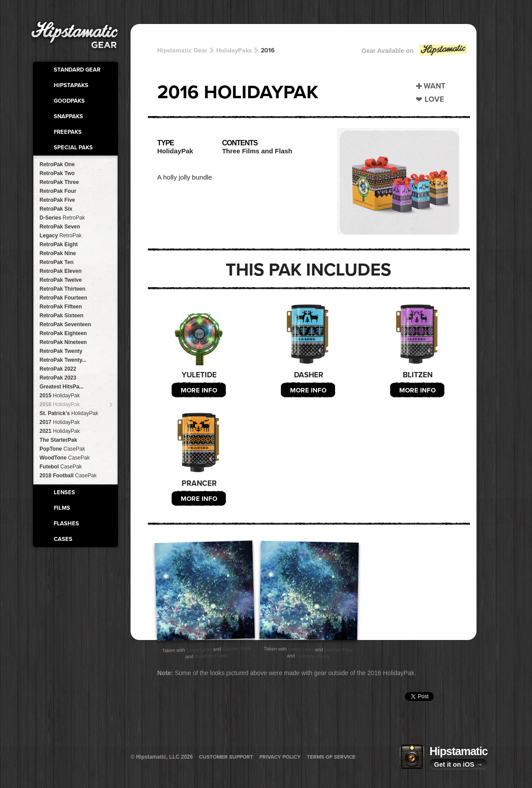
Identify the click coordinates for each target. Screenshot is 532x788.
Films (62, 508)
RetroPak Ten (56, 262)
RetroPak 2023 (58, 378)
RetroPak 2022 (58, 369)
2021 (60, 431)
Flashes (66, 524)
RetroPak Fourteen (63, 298)
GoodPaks (69, 101)
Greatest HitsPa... (62, 387)
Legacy (61, 236)
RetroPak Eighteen (63, 333)
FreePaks (68, 132)
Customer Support (226, 757)
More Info (199, 390)
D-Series (62, 218)
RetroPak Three (59, 182)
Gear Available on (415, 53)
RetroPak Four (58, 191)
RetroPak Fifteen (61, 307)
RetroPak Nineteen (63, 342)
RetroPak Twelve (61, 280)
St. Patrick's (69, 413)
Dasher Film (236, 648)
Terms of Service (331, 757)
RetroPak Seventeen (65, 324)
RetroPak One (57, 164)
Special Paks (73, 148)
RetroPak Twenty (61, 351)
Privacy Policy (280, 757)
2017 (60, 422)
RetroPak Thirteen (62, 289)
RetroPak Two (57, 173)
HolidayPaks (234, 50)
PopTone (62, 449)
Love (434, 99)
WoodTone (65, 458)
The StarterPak (58, 440)
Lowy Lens (199, 649)
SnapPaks (68, 116)
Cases (63, 539)
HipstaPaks (71, 85)
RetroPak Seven (60, 227)
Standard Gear (77, 70)
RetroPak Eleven (61, 271)
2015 (60, 396)
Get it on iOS (458, 764)
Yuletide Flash (211, 656)
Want (435, 86)
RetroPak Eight (59, 244)
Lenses (64, 492)
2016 (60, 404)
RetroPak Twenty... (63, 360)
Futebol (61, 467)
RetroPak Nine (58, 253)
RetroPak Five (57, 200)
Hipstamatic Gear (182, 50)
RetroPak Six (56, 209)
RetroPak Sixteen (62, 316)
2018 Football (68, 476)
